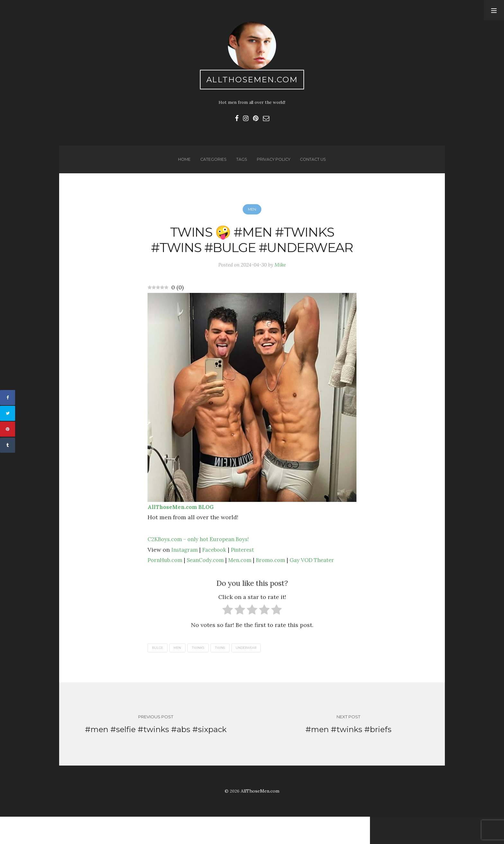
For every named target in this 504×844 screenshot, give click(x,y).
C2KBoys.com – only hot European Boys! (203, 564)
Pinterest (247, 574)
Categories (212, 163)
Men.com (248, 585)
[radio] (228, 636)
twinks (202, 673)
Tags (241, 163)
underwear (253, 673)
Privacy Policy (274, 163)
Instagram (185, 574)
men (180, 673)
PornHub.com (166, 585)
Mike (282, 289)
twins (225, 673)
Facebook (217, 574)
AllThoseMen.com (252, 81)
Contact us (315, 163)
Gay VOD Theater (325, 585)
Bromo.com (281, 585)
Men (252, 214)
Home (182, 163)
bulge (158, 673)
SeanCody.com (210, 585)
